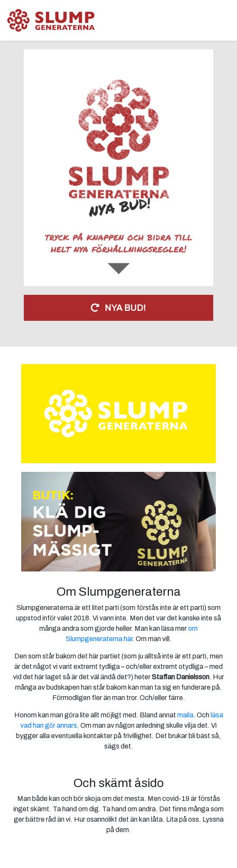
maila (185, 715)
